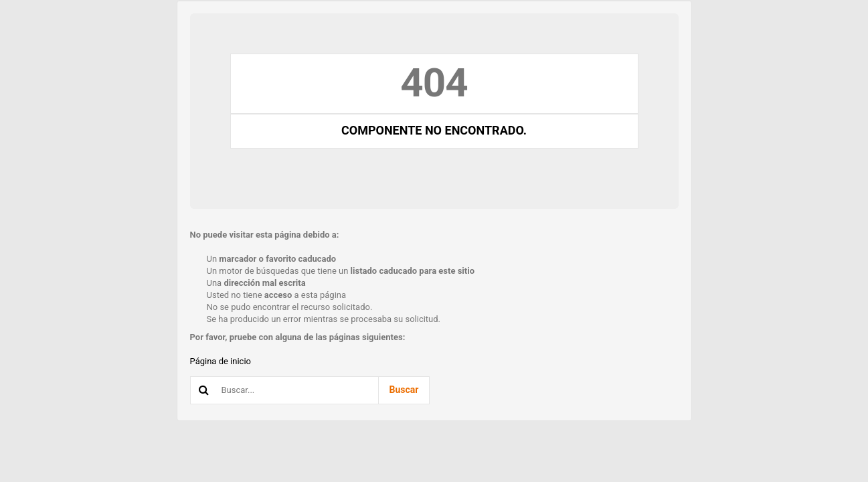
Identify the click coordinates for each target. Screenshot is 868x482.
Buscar (404, 390)
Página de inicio (221, 361)
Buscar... (191, 377)
